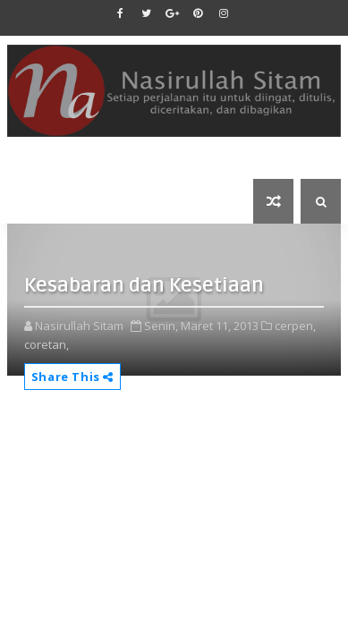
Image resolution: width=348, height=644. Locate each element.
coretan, (47, 344)
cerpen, (295, 326)
